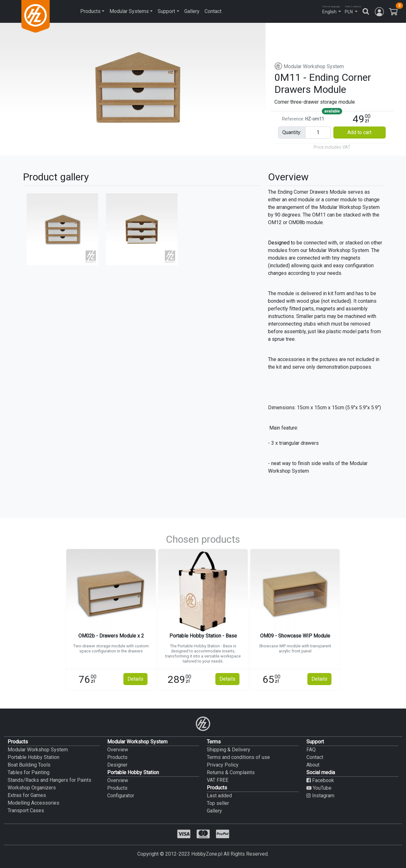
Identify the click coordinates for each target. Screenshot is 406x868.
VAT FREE (218, 780)
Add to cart (359, 132)
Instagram (320, 796)
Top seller (218, 803)
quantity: (292, 132)
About (313, 765)
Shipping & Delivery (229, 750)
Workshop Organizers (32, 788)
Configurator (121, 796)
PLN (349, 12)
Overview (118, 750)
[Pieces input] (318, 133)
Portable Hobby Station (33, 757)
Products (117, 757)
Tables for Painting (29, 772)
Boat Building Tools (29, 765)
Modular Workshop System (309, 66)
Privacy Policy (223, 765)
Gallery (192, 11)
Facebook (320, 780)
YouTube (319, 788)
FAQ (311, 750)
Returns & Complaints (231, 772)
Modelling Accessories (33, 803)
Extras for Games (27, 795)
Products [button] (90, 11)
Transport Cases (26, 810)
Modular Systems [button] (129, 11)
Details (135, 679)
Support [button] (166, 11)
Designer (117, 765)
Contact (213, 11)
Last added (219, 796)
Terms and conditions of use (238, 757)
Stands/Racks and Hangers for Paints (49, 780)
